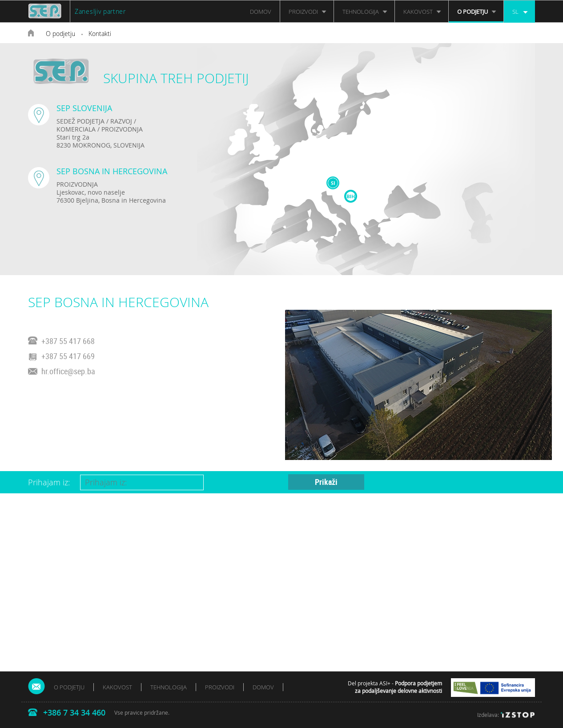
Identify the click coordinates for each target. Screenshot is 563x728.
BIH (351, 196)
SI (333, 183)
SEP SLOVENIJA (84, 108)
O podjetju (60, 34)
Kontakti (100, 34)
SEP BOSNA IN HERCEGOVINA (112, 171)
